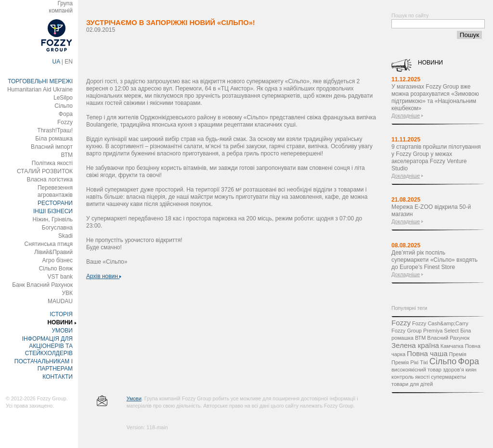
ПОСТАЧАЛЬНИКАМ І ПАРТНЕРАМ (44, 365)
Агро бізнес (58, 260)
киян (471, 370)
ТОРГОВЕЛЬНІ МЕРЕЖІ (40, 81)
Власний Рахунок (448, 338)
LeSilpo (63, 98)
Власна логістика (50, 179)
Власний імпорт (52, 147)
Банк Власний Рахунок (42, 285)
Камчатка (452, 346)
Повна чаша (427, 353)
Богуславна (57, 228)
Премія (458, 354)
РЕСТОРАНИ (55, 203)
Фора (66, 114)
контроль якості (410, 377)
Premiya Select (441, 331)
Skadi (65, 236)
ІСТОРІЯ (61, 314)
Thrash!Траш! (55, 130)
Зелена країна (415, 345)
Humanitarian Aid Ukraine (40, 90)
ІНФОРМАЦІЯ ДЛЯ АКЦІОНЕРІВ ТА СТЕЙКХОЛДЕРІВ (47, 346)
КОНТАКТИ (58, 377)
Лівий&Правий (53, 252)
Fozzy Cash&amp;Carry (440, 323)
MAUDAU (60, 301)
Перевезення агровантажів (55, 191)
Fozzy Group (407, 331)
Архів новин (104, 276)
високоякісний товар (416, 370)
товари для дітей (412, 384)
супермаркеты (448, 377)
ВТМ (67, 155)
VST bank (60, 277)
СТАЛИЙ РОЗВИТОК (45, 171)
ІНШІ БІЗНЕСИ (53, 211)
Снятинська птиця (49, 244)
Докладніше (406, 115)
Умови (134, 398)
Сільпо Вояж (56, 269)
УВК (67, 293)
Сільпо (64, 106)
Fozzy (65, 122)
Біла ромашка (54, 139)
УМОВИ (62, 331)
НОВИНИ (60, 322)
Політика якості (52, 163)
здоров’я (454, 370)
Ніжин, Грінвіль (53, 219)
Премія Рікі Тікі (410, 362)
